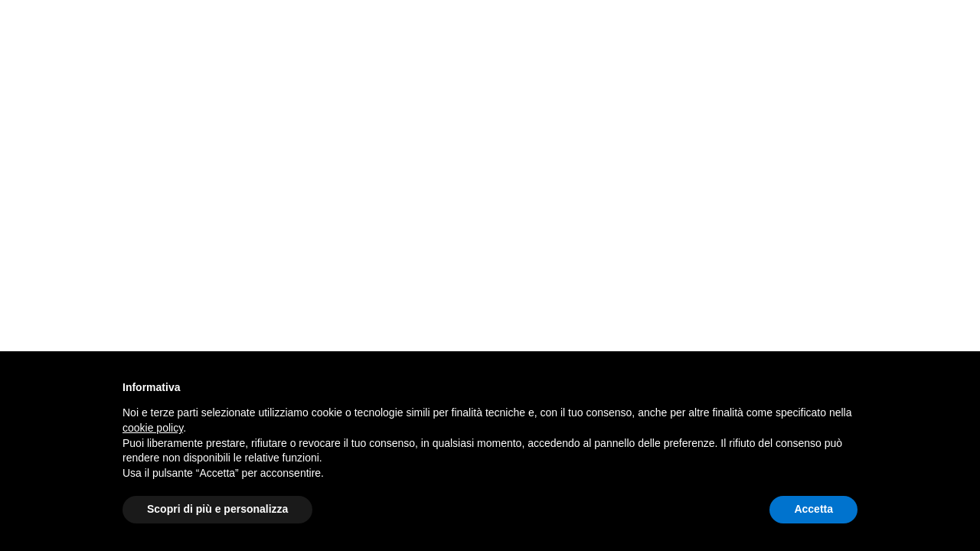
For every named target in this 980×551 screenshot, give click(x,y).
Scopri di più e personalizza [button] (217, 509)
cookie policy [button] (153, 428)
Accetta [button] (813, 509)
